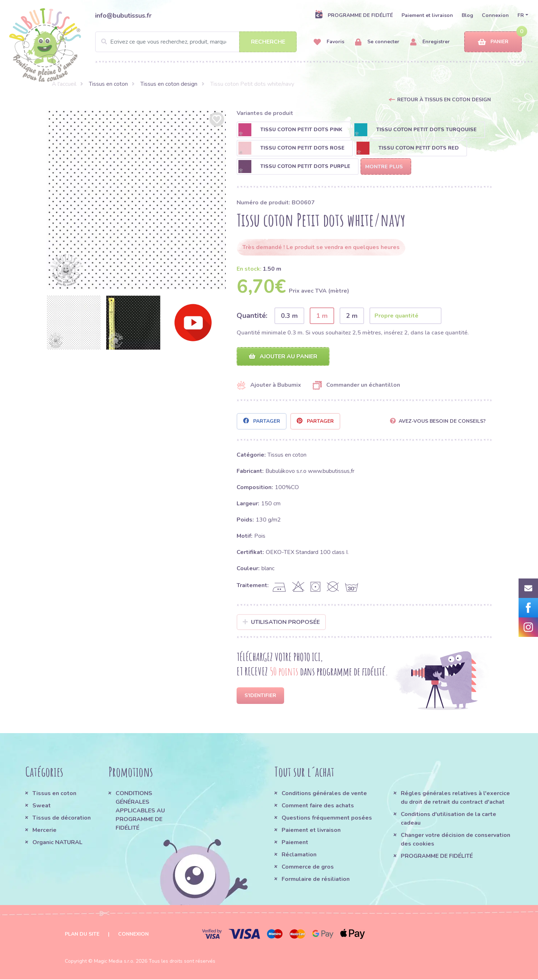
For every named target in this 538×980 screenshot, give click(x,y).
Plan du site (82, 935)
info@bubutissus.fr (123, 15)
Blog (467, 15)
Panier (493, 42)
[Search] (196, 42)
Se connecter (377, 42)
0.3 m (289, 316)
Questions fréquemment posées (327, 819)
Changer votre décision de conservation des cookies (456, 840)
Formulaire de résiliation (316, 880)
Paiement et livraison (427, 15)
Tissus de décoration (62, 819)
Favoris (329, 42)
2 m (352, 316)
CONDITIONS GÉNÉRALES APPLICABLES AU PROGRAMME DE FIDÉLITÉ (140, 811)
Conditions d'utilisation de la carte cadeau (449, 819)
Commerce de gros (308, 868)
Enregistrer (430, 42)
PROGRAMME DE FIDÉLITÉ (354, 15)
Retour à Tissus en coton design (444, 100)
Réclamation (299, 855)
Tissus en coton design (169, 84)
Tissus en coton (108, 84)
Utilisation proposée (281, 622)
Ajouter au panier (283, 357)
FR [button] (521, 15)
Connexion (495, 15)
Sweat (42, 806)
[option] (136, 200)
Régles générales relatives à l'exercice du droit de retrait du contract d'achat (455, 798)
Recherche (268, 42)
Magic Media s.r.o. (114, 962)
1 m (322, 316)
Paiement (295, 843)
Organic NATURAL (57, 843)
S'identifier (260, 696)
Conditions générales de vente (324, 794)
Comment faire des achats (318, 806)
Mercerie (44, 831)
